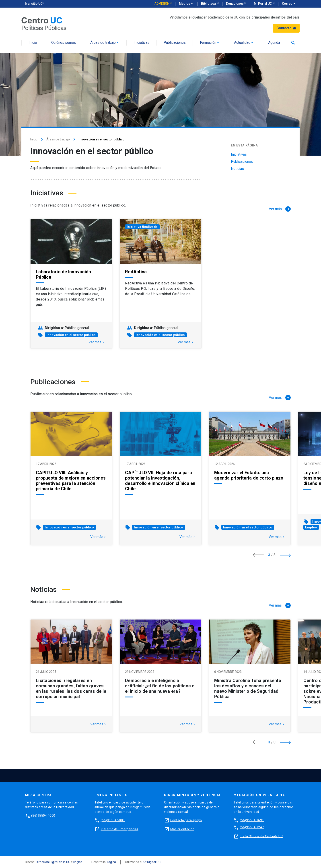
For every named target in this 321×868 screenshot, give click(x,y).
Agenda (274, 43)
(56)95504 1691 (252, 820)
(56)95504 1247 (252, 827)
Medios (186, 4)
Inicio (33, 43)
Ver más (97, 342)
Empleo (311, 527)
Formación (210, 43)
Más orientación (182, 829)
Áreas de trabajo (105, 43)
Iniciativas (141, 43)
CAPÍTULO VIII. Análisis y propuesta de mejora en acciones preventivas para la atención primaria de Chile (71, 481)
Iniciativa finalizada (142, 227)
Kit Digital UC (152, 862)
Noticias (237, 169)
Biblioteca (209, 4)
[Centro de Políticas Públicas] (44, 23)
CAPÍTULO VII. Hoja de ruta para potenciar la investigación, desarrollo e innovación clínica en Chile (160, 481)
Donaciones (235, 4)
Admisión (162, 4)
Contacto (286, 28)
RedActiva (136, 272)
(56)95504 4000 (43, 815)
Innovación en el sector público (71, 335)
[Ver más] (280, 209)
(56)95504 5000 (113, 820)
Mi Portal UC (263, 4)
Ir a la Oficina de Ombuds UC (261, 836)
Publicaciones (175, 43)
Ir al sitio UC (34, 4)
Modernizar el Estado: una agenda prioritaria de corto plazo (249, 475)
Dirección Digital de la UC (53, 862)
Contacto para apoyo (186, 820)
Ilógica (78, 862)
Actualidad (244, 43)
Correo (289, 4)
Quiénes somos (64, 43)
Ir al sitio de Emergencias (120, 829)
